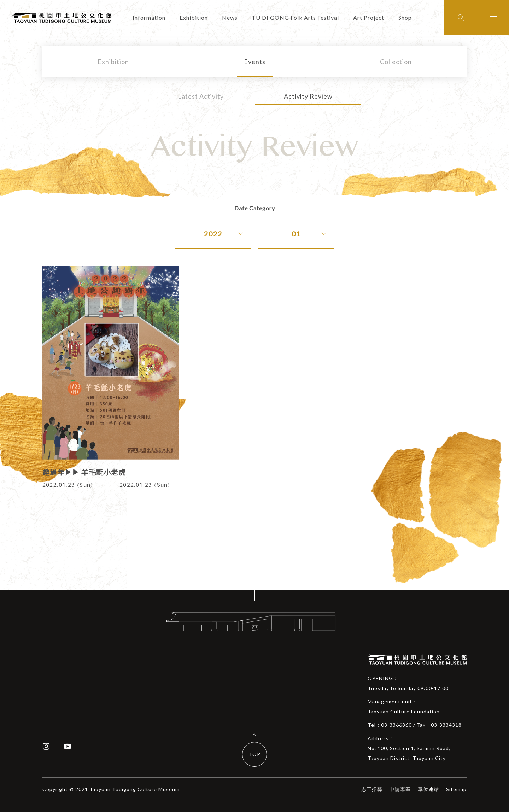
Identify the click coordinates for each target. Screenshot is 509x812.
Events (255, 62)
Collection (396, 62)
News (230, 17)
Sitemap (456, 789)
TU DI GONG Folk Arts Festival (295, 17)
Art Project (369, 17)
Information (149, 17)
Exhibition (194, 17)
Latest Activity (201, 96)
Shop (405, 17)
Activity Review (308, 96)
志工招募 (372, 789)
